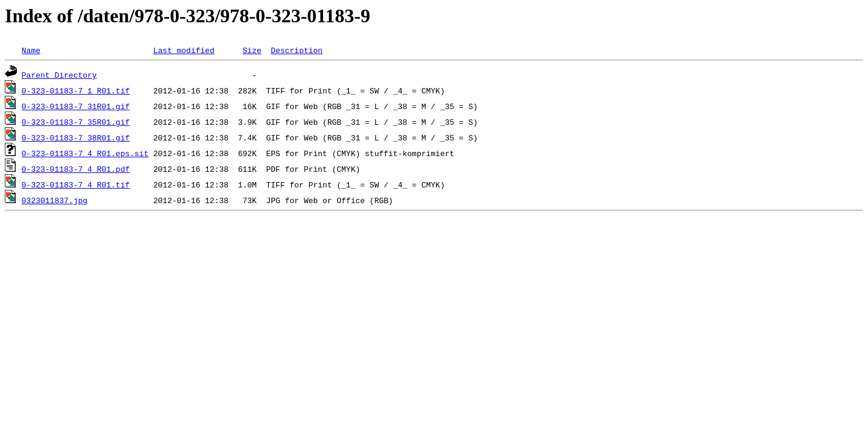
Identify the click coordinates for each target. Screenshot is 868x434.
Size (252, 50)
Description (297, 50)
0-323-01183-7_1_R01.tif (76, 90)
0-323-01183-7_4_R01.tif (76, 184)
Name (31, 50)
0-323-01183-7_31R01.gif (76, 106)
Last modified (184, 50)
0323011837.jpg (55, 200)
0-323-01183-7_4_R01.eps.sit (85, 153)
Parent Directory (59, 75)
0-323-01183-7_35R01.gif (76, 122)
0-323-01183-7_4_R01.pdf (76, 169)
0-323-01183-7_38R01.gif (76, 137)
